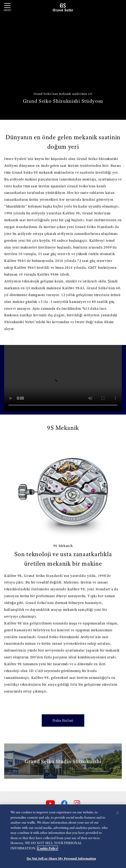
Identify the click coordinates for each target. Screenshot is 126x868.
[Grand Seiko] (63, 7)
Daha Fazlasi (63, 720)
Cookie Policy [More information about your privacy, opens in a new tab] (48, 848)
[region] (63, 836)
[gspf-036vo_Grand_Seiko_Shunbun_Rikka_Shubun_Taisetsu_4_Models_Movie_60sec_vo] (63, 378)
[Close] (118, 813)
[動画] (63, 60)
